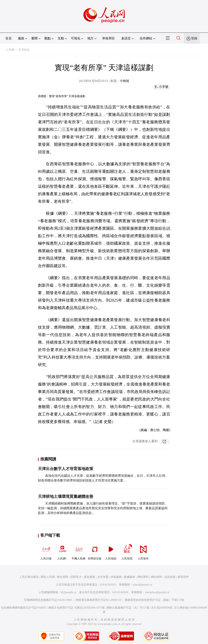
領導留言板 (95, 551)
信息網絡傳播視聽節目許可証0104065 (24, 608)
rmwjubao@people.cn (157, 592)
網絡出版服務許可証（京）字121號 (128, 608)
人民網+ (62, 551)
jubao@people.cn (142, 585)
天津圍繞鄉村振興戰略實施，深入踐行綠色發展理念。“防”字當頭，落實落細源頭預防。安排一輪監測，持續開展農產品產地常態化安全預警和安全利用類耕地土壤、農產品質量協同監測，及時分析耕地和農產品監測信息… (103, 508)
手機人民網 (78, 551)
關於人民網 (48, 577)
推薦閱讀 (48, 459)
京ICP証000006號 (162, 608)
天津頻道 (24, 50)
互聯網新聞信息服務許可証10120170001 (48, 600)
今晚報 (124, 81)
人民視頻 (111, 551)
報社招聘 (63, 577)
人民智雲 (127, 551)
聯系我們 (183, 577)
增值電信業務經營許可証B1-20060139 (98, 600)
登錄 (194, 38)
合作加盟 (103, 577)
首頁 (8, 38)
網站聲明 (143, 577)
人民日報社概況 (29, 577)
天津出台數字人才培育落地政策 (66, 469)
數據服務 (130, 577)
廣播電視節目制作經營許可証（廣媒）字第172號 (154, 600)
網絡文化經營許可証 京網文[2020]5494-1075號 (76, 608)
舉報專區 (108, 38)
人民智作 (143, 551)
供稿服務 (116, 577)
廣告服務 (89, 577)
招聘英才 (76, 577)
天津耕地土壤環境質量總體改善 (66, 496)
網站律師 (156, 577)
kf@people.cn (69, 592)
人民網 (10, 50)
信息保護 (170, 577)
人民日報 (46, 551)
